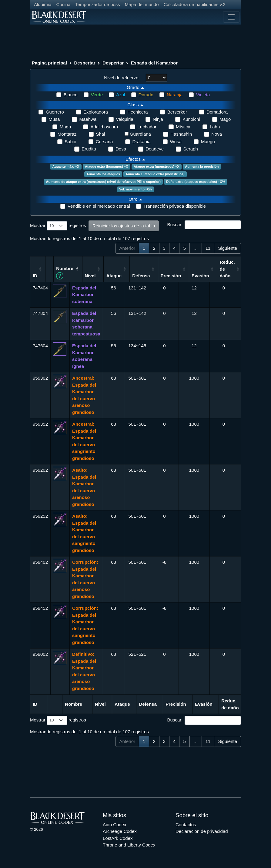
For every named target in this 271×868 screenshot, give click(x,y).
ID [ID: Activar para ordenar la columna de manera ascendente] (35, 276)
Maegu (208, 142)
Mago (225, 119)
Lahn (215, 127)
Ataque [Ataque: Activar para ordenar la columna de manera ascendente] (134, 276)
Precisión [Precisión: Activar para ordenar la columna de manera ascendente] (192, 276)
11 (208, 248)
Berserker (177, 112)
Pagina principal (49, 63)
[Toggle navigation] (231, 17)
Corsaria (104, 142)
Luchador (147, 127)
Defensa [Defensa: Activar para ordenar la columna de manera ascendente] (162, 276)
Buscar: (204, 225)
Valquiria (124, 119)
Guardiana (140, 134)
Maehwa (88, 119)
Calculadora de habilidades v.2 (195, 4)
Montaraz (67, 134)
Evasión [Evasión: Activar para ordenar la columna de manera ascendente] (221, 276)
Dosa (121, 149)
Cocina (64, 4)
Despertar (85, 63)
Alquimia (43, 4)
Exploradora (96, 112)
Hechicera (138, 112)
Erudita (89, 149)
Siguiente (228, 248)
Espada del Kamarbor (154, 63)
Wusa (176, 142)
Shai (101, 134)
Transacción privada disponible (175, 206)
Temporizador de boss (98, 4)
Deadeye (155, 149)
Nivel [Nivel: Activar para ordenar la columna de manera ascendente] (111, 276)
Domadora (217, 112)
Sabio (70, 142)
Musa (54, 119)
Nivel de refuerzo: (122, 78)
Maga (65, 127)
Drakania (142, 142)
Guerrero (55, 112)
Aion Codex (115, 825)
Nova (217, 134)
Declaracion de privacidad (202, 831)
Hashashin (181, 134)
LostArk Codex (118, 838)
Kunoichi (191, 119)
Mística (183, 127)
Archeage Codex (120, 831)
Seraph (190, 149)
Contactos (186, 825)
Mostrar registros (58, 226)
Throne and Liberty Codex (129, 845)
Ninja (158, 119)
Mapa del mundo (142, 4)
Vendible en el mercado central (99, 206)
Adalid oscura (104, 127)
